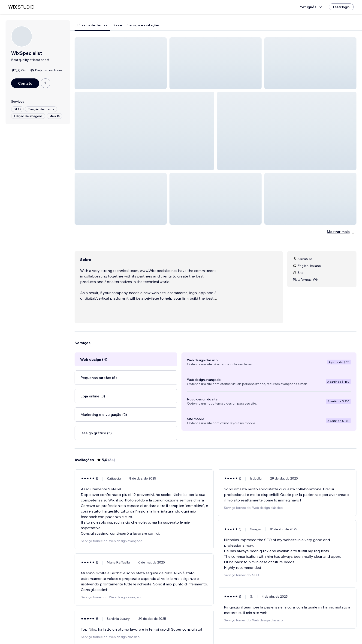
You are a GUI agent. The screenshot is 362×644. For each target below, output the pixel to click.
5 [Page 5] (228, 631)
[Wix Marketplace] (21, 7)
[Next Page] (245, 631)
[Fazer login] (341, 7)
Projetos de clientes (92, 25)
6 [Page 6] (236, 631)
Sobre (117, 25)
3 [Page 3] (211, 631)
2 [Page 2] (203, 631)
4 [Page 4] (220, 631)
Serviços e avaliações (143, 25)
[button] (121, 63)
